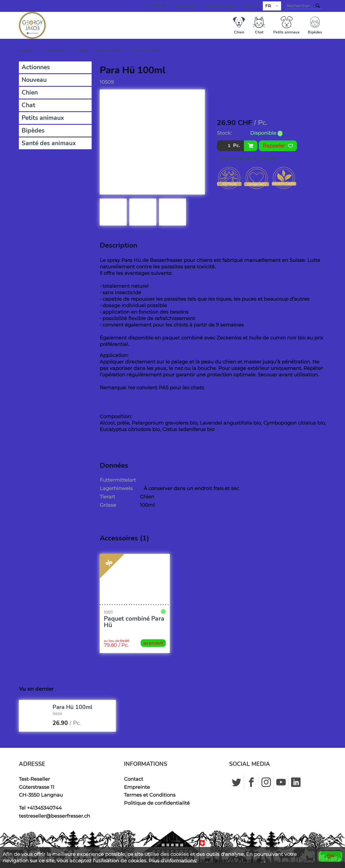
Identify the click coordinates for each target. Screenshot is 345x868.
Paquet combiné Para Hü (134, 622)
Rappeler (278, 146)
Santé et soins (109, 50)
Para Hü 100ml (146, 50)
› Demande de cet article (247, 158)
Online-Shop (54, 50)
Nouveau (34, 80)
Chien (81, 50)
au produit (153, 643)
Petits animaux (43, 118)
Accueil (26, 50)
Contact (251, 6)
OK (330, 856)
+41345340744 (44, 808)
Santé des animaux (49, 143)
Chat (28, 105)
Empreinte (137, 787)
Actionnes (36, 67)
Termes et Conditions (150, 795)
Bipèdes (33, 131)
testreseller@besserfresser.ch (54, 816)
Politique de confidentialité (157, 803)
